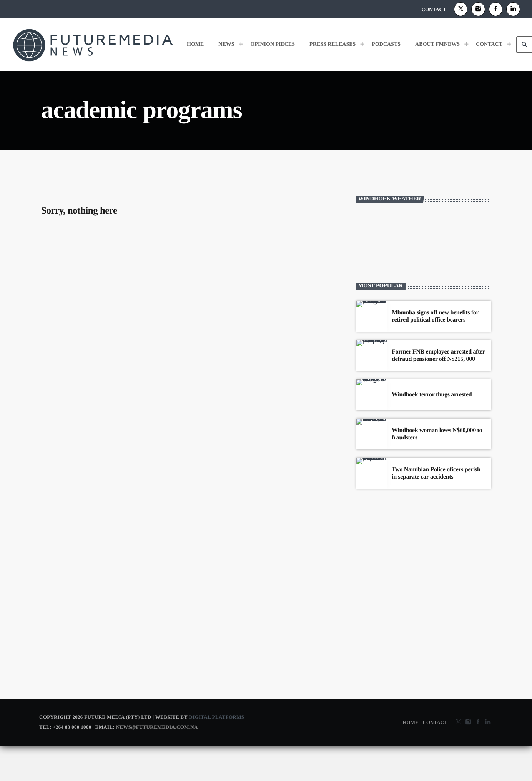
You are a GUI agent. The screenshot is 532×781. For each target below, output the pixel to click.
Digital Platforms (216, 752)
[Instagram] (478, 9)
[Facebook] (496, 9)
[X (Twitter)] (461, 9)
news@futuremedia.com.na (157, 762)
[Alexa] (513, 9)
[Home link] (93, 45)
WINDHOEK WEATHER (424, 275)
